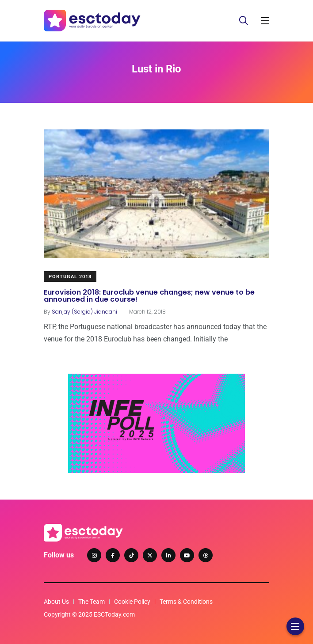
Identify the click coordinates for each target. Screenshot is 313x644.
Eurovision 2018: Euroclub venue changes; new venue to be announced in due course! (149, 295)
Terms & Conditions (186, 602)
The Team (92, 602)
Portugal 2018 (70, 277)
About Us (56, 602)
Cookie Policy (132, 602)
